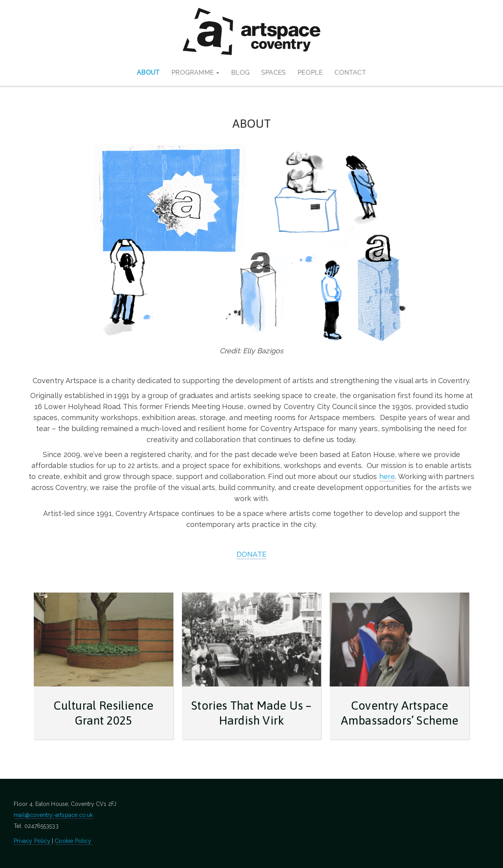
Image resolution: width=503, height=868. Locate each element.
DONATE (251, 554)
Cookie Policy (74, 841)
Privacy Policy (33, 841)
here (387, 476)
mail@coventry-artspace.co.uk (53, 815)
